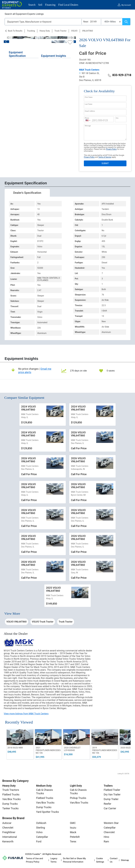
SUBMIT (105, 163)
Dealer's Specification (27, 193)
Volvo (39, 832)
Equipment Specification (17, 54)
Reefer (107, 804)
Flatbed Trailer (112, 790)
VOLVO (74, 31)
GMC (73, 823)
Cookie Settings (100, 860)
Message (88, 126)
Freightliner (9, 832)
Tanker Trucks (10, 808)
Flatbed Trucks (11, 794)
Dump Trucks (10, 804)
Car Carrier (110, 808)
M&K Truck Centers (89, 70)
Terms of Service (105, 157)
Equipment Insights (54, 56)
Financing (50, 5)
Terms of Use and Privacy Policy (34, 860)
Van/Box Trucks (12, 799)
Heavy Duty (45, 31)
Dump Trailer (111, 799)
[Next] (71, 38)
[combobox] (88, 120)
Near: (86, 22)
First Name (89, 97)
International (10, 837)
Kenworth (8, 841)
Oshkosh (41, 823)
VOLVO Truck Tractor (43, 622)
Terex (73, 841)
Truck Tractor (61, 31)
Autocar (7, 823)
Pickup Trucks (78, 798)
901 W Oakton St (89, 73)
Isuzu (73, 828)
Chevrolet (8, 828)
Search (32, 5)
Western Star (111, 823)
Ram (106, 841)
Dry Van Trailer (112, 794)
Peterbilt (75, 837)
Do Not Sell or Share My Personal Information (74, 860)
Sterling (40, 828)
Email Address (90, 111)
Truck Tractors (11, 790)
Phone (87, 118)
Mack (73, 832)
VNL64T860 (88, 31)
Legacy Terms (54, 860)
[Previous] (9, 38)
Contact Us (114, 860)
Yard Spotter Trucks (47, 812)
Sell (40, 5)
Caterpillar (42, 837)
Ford (39, 841)
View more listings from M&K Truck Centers (26, 714)
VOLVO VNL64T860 (16, 622)
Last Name (89, 104)
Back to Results (15, 31)
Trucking (31, 31)
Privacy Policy (111, 149)
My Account (126, 5)
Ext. (117, 118)
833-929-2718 (120, 75)
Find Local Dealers (68, 5)
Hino (106, 837)
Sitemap (125, 860)
